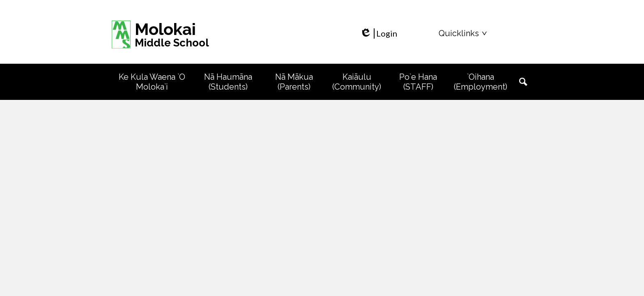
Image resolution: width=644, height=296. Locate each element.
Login (378, 34)
